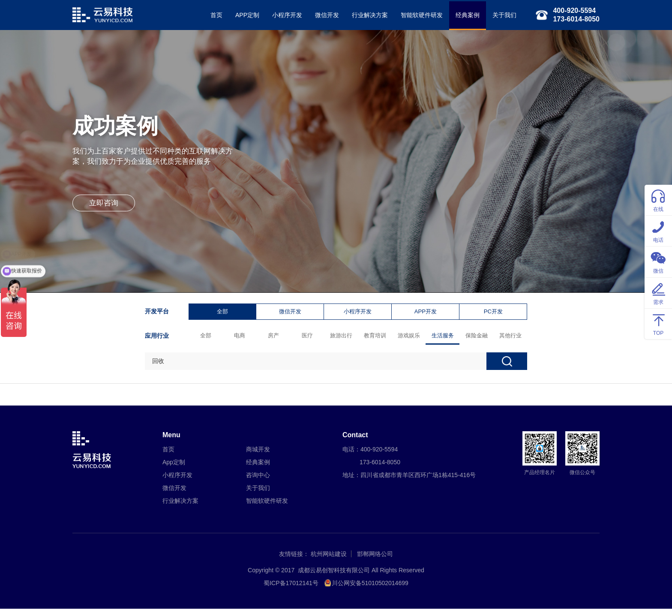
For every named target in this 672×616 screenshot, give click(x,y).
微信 (658, 261)
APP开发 (427, 314)
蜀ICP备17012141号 (291, 590)
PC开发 (495, 314)
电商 (241, 338)
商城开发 (258, 457)
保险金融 (478, 338)
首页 (212, 15)
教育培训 (377, 338)
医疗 (309, 338)
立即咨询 (107, 210)
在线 (658, 200)
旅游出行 (343, 338)
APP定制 (243, 15)
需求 (658, 293)
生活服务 (444, 338)
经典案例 (463, 15)
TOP (658, 323)
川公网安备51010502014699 (370, 590)
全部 (224, 314)
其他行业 (512, 338)
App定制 (174, 469)
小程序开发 (283, 15)
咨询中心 (258, 482)
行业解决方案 (366, 15)
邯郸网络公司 (375, 561)
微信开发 (323, 15)
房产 (275, 338)
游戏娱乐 (411, 338)
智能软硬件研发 (417, 15)
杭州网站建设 (329, 561)
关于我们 (500, 15)
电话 (658, 230)
